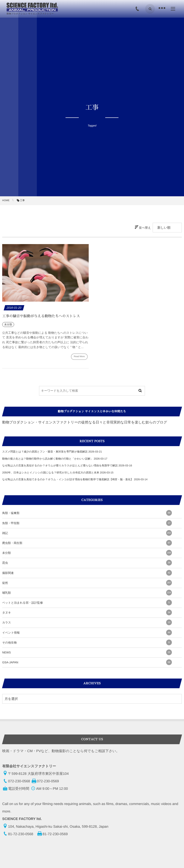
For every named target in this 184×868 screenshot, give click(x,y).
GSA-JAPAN (87, 662)
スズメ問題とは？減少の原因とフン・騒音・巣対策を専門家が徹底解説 (45, 452)
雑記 (87, 533)
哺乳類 (87, 593)
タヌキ (87, 612)
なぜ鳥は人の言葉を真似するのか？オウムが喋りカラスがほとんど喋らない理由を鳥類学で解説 (60, 466)
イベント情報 (87, 632)
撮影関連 (87, 573)
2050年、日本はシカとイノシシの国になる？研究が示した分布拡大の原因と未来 (51, 473)
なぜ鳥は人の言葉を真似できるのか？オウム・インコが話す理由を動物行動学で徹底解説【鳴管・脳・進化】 (68, 479)
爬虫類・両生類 (87, 543)
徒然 (87, 583)
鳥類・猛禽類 (87, 513)
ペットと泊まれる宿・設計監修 (87, 603)
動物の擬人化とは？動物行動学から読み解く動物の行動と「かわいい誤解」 (48, 459)
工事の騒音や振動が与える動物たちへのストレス (41, 316)
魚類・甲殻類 (87, 523)
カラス (87, 622)
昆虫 (87, 563)
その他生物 (87, 642)
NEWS (87, 652)
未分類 (87, 553)
